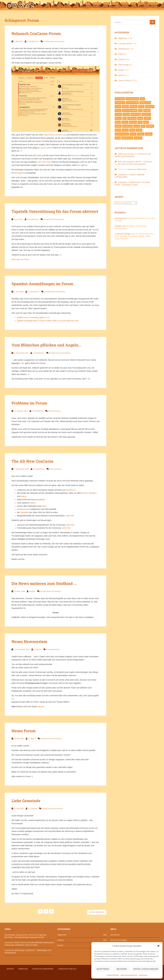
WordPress (71, 490)
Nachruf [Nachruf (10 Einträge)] (133, 122)
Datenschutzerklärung (129, 975)
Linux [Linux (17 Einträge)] (140, 118)
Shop (133, 4)
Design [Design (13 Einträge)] (125, 107)
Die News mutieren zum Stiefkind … (44, 583)
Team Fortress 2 (126, 80)
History (125, 4)
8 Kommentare (55, 469)
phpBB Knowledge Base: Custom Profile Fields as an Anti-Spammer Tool (48, 321)
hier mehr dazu (44, 162)
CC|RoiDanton (33, 41)
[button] (158, 946)
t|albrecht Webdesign (15, 950)
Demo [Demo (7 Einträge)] (118, 107)
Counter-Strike (125, 43)
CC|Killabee (33, 808)
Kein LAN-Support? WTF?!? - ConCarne (135, 162)
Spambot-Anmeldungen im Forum (42, 284)
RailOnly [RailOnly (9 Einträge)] (150, 126)
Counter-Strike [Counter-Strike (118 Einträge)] (132, 103)
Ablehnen (122, 969)
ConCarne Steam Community (18, 942)
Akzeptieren (103, 969)
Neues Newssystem (29, 641)
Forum (107, 4)
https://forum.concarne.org (55, 135)
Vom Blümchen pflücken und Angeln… (46, 345)
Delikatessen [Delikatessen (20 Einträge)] (145, 103)
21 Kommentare (53, 649)
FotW (120, 54)
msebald (122, 175)
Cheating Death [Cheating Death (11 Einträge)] (132, 99)
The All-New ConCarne (33, 461)
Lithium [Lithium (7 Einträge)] (147, 118)
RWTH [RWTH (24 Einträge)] (118, 130)
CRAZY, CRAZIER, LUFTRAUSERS (130, 176)
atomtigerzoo (121, 218)
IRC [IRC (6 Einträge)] (124, 118)
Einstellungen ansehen (146, 969)
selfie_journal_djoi (126, 154)
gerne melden (46, 148)
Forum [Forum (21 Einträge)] (118, 110)
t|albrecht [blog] (122, 234)
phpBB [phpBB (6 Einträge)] (118, 126)
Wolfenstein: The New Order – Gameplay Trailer (132, 183)
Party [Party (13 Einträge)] (146, 122)
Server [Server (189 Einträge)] (125, 130)
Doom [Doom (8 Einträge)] (141, 107)
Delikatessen (124, 49)
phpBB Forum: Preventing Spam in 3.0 (33, 317)
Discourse (75, 155)
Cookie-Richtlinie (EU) (67, 969)
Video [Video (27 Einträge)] (118, 138)
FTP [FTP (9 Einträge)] (140, 110)
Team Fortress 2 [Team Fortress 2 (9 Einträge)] (122, 134)
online (44, 506)
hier (79, 165)
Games (121, 59)
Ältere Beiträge (97, 912)
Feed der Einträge (119, 940)
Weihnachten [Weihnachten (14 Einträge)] (127, 138)
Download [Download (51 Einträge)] (150, 107)
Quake (121, 70)
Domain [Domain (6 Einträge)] (133, 107)
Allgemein (123, 38)
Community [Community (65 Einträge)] (120, 103)
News (88, 4)
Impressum (143, 975)
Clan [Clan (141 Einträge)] (142, 99)
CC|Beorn (38, 649)
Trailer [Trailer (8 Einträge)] (133, 134)
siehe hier (70, 516)
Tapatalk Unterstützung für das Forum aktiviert (55, 211)
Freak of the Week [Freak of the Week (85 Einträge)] (130, 110)
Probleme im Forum (29, 403)
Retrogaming (20, 173)
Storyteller (25, 512)
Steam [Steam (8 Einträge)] (139, 130)
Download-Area (24, 509)
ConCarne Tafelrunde (137, 169)
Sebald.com (120, 226)
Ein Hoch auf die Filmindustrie (132, 164)
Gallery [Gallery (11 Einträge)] (118, 114)
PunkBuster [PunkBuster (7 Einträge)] (127, 126)
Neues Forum (24, 731)
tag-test (41, 706)
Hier (23, 363)
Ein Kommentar (54, 411)
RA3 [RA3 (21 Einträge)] (143, 126)
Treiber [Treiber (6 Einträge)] (141, 134)
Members (97, 4)
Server (115, 4)
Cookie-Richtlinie (113, 975)
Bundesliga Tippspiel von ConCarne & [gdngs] (26, 935)
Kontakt (10, 969)
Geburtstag (123, 65)
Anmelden (115, 935)
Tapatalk (95, 230)
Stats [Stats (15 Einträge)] (132, 130)
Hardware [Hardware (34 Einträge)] (146, 114)
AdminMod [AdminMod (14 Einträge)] (120, 99)
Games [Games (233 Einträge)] (126, 114)
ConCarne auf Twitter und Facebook (133, 155)
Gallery (142, 4)
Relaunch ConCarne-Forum (36, 33)
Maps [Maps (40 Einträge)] (118, 122)
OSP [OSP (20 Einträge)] (140, 122)
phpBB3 (41, 500)
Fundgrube (153, 4)
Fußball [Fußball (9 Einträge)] (147, 110)
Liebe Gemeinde (26, 801)
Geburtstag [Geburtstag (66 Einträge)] (136, 114)
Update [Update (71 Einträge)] (149, 134)
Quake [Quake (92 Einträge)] (137, 126)
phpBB (39, 155)
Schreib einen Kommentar (54, 41)
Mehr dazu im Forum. (21, 259)
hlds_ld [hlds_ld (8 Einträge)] (118, 118)
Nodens (32, 591)
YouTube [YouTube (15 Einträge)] (138, 138)
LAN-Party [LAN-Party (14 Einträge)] (132, 118)
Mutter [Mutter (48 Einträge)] (125, 122)
